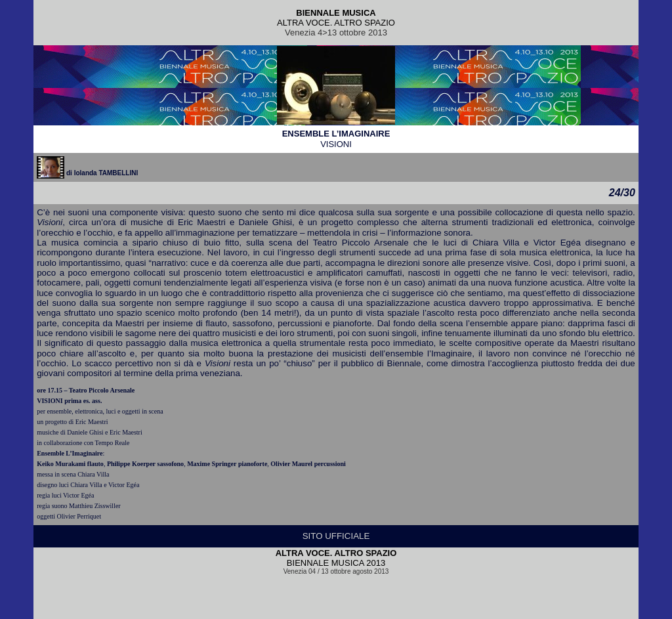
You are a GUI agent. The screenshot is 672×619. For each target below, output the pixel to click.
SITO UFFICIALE (336, 536)
